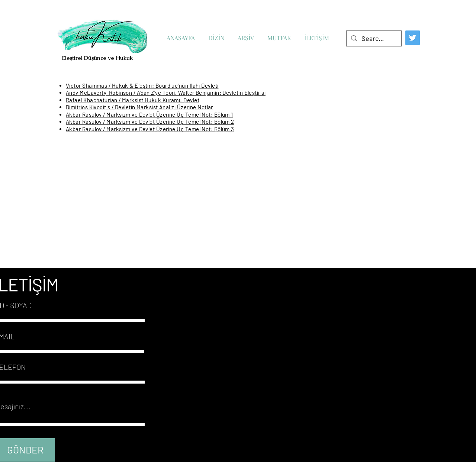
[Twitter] (413, 38)
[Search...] (374, 38)
